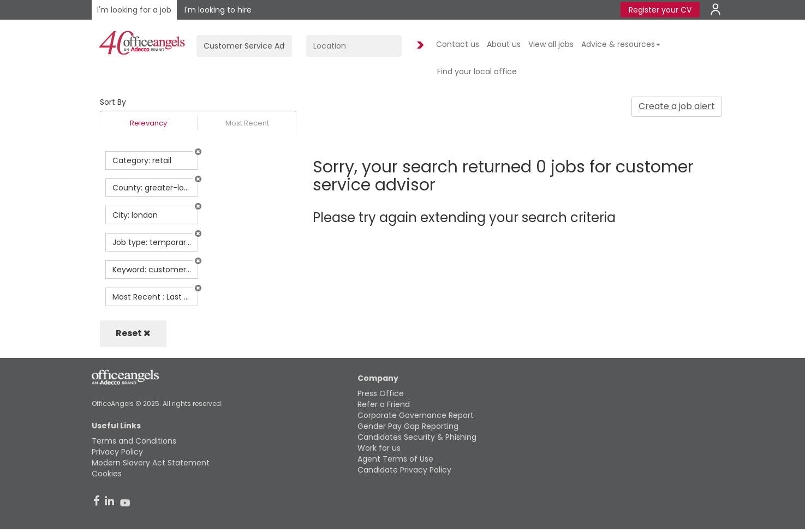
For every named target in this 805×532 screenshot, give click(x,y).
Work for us (379, 448)
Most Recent (247, 123)
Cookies (107, 474)
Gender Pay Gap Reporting (408, 426)
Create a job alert (677, 106)
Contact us (458, 44)
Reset (133, 333)
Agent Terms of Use (395, 459)
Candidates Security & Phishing (417, 437)
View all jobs (551, 44)
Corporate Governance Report (416, 415)
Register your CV (660, 10)
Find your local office (477, 71)
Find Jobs (419, 46)
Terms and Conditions (134, 441)
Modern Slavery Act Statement (151, 463)
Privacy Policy (117, 452)
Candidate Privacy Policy (404, 470)
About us (504, 44)
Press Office (381, 393)
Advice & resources (621, 44)
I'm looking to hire (218, 10)
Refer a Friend (384, 404)
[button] (198, 152)
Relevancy (148, 123)
